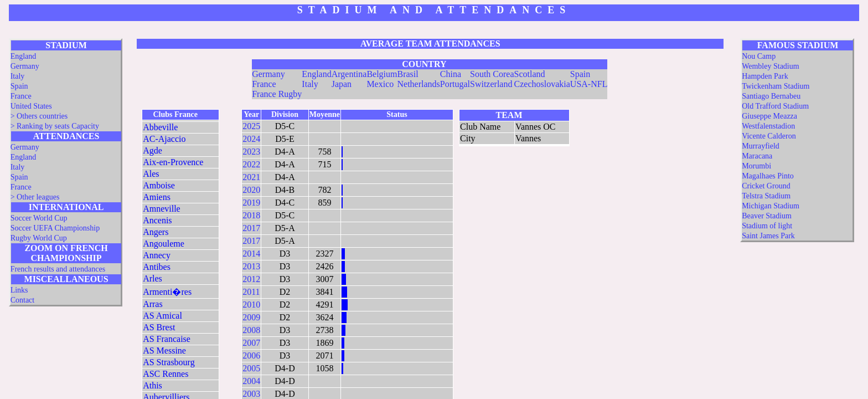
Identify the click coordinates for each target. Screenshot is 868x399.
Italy (18, 76)
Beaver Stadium (767, 216)
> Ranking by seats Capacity (55, 126)
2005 (251, 368)
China (451, 74)
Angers (156, 232)
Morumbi (756, 166)
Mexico (380, 84)
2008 (251, 330)
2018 (251, 215)
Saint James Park (768, 236)
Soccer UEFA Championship (55, 228)
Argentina (349, 74)
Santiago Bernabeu (771, 96)
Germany (25, 66)
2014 (251, 254)
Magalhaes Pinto (768, 176)
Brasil (407, 74)
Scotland (530, 74)
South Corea (492, 74)
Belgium (382, 74)
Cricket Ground (766, 186)
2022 (251, 164)
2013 (251, 266)
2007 (251, 343)
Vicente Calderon (769, 136)
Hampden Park (765, 76)
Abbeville (160, 127)
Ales (151, 174)
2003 (251, 394)
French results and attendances (58, 269)
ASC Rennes (166, 374)
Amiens (157, 197)
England (24, 56)
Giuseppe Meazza (769, 116)
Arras (153, 304)
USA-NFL (589, 84)
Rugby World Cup (39, 238)
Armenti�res (167, 292)
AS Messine (164, 351)
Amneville (162, 209)
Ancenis (157, 220)
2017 (251, 228)
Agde (153, 150)
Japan (342, 84)
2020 (251, 190)
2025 (251, 126)
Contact (23, 300)
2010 (251, 305)
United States (31, 106)
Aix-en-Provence (173, 162)
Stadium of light (767, 226)
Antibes (157, 267)
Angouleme (164, 244)
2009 (251, 317)
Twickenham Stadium (776, 86)
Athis (153, 385)
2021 (251, 177)
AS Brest (159, 327)
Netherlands (418, 84)
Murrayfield (761, 146)
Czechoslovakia (542, 84)
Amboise (159, 185)
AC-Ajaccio (164, 139)
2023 (251, 152)
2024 (251, 139)
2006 (251, 355)
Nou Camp (759, 56)
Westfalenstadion (768, 126)
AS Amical (162, 316)
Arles (153, 278)
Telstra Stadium (766, 196)
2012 (251, 279)
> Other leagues (35, 197)
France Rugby (277, 94)
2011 (251, 292)
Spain (19, 86)
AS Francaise (167, 339)
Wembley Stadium (770, 66)
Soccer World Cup (39, 218)
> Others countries (39, 116)
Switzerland (491, 84)
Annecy (157, 255)
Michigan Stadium (771, 206)
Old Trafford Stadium (775, 106)
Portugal (455, 84)
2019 (251, 203)
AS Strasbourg (169, 362)
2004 (251, 381)
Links (19, 290)
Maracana (757, 156)
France (21, 96)
